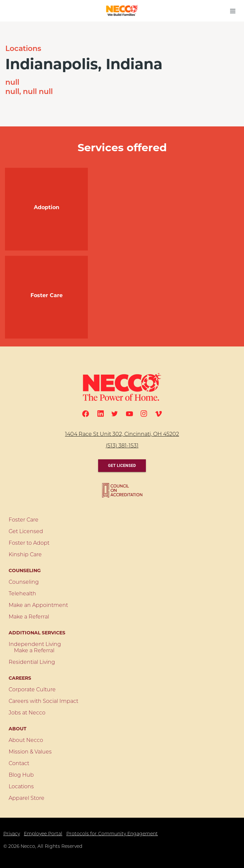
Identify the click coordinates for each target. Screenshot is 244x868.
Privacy (12, 834)
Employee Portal (43, 834)
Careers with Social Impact (43, 702)
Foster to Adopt (29, 543)
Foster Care (24, 520)
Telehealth (22, 594)
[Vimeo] (158, 414)
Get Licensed (122, 466)
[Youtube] (129, 414)
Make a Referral (29, 617)
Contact (19, 764)
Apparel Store (27, 799)
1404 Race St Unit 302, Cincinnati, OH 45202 (122, 434)
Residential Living (32, 662)
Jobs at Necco (27, 713)
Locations (23, 49)
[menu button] (233, 11)
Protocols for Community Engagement (112, 834)
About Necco (26, 741)
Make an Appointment (38, 606)
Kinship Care (25, 555)
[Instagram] (144, 414)
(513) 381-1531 (122, 446)
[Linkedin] (100, 414)
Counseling (24, 582)
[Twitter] (115, 414)
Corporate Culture (32, 690)
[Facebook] (86, 414)
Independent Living (35, 645)
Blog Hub (21, 775)
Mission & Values (30, 752)
